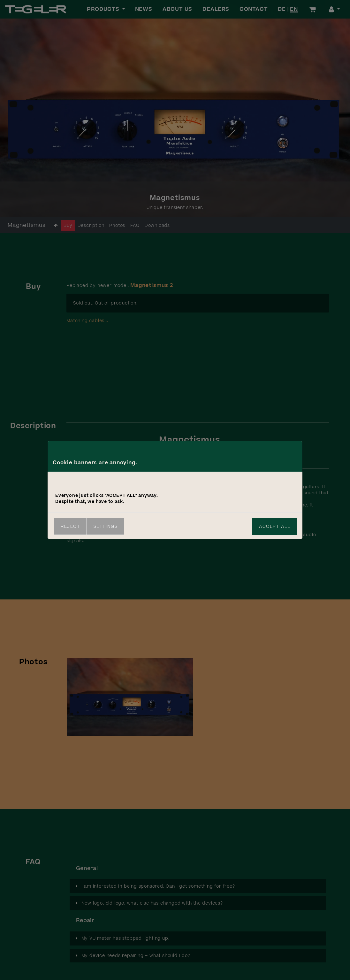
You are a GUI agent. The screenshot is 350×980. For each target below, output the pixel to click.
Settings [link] (106, 526)
